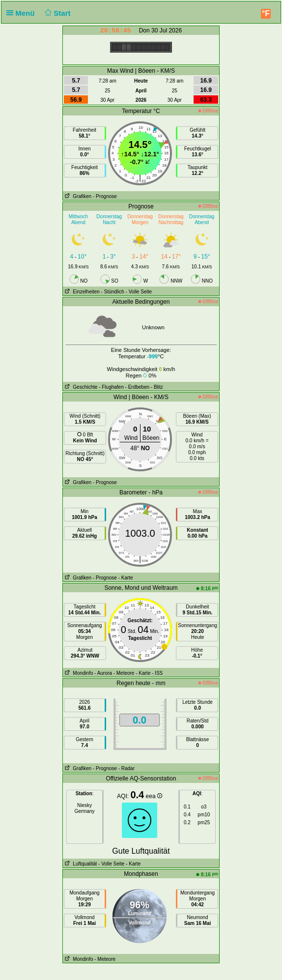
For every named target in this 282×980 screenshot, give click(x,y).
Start (57, 13)
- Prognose (105, 196)
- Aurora (103, 673)
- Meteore (124, 673)
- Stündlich (113, 292)
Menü (23, 13)
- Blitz (157, 387)
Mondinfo (78, 673)
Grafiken (77, 196)
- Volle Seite (139, 292)
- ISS (157, 673)
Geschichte (80, 387)
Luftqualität (80, 864)
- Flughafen (111, 387)
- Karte (126, 578)
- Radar (127, 768)
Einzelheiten (81, 292)
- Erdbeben (137, 387)
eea (154, 796)
